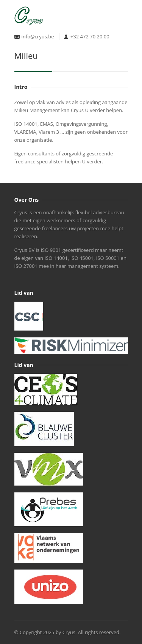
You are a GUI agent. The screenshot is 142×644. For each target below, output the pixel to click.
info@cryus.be (38, 36)
